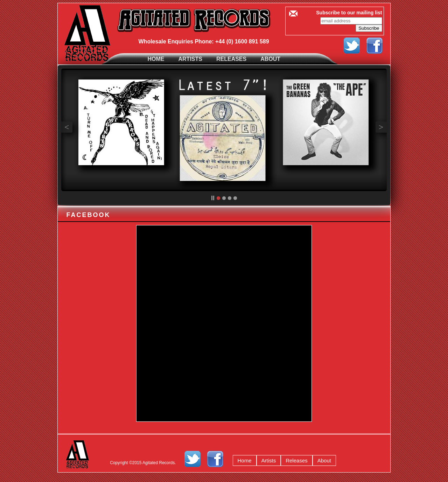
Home (156, 59)
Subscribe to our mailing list (349, 13)
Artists (190, 59)
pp (213, 198)
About (270, 59)
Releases (231, 59)
